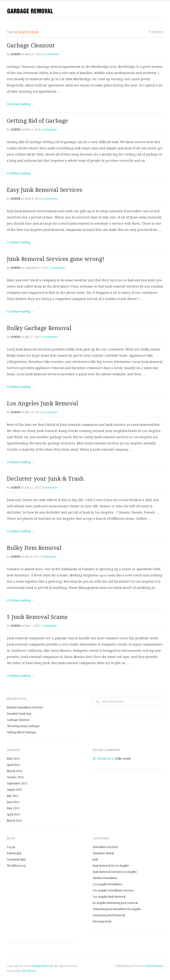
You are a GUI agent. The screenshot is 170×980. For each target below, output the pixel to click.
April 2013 (13, 815)
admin (15, 54)
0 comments (51, 54)
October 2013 (15, 777)
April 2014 (13, 765)
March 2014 (14, 771)
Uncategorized (102, 922)
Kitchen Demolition (105, 878)
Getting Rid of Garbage (37, 121)
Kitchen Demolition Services (25, 708)
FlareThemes (154, 966)
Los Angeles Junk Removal (42, 403)
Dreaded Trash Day (19, 714)
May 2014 (13, 759)
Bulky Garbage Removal (39, 328)
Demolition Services (105, 847)
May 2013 (13, 808)
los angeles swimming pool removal (115, 903)
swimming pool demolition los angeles (117, 909)
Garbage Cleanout (31, 46)
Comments (16, 859)
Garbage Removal (41, 966)
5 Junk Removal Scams (37, 617)
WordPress (29, 971)
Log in (11, 847)
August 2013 (14, 790)
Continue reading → (21, 104)
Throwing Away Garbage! (23, 726)
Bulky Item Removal (34, 548)
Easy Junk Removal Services (45, 190)
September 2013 (17, 784)
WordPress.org (16, 866)
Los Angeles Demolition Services (113, 891)
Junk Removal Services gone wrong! (56, 259)
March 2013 (14, 821)
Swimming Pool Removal (109, 915)
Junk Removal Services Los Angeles (115, 872)
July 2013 (13, 796)
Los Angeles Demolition (107, 884)
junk (96, 859)
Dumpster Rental (103, 853)
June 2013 (13, 802)
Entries (14, 853)
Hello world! (123, 759)
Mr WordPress (102, 759)
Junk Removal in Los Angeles (111, 866)
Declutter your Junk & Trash (45, 479)
